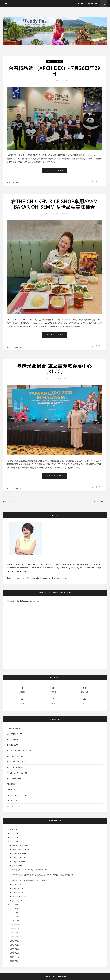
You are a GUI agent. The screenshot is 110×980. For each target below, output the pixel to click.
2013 (12, 941)
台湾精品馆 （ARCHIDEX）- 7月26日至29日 (54, 71)
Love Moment (14, 767)
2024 (12, 837)
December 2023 (19, 845)
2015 (12, 933)
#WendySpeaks (14, 728)
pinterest (53, 700)
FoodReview (13, 756)
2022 (12, 904)
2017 (12, 925)
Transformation (15, 795)
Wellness (12, 806)
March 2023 (17, 896)
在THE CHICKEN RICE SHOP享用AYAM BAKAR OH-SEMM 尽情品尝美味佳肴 (54, 204)
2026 (12, 829)
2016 (12, 929)
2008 (12, 961)
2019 (12, 917)
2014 (12, 937)
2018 (12, 921)
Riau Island (13, 778)
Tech (10, 784)
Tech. (10, 790)
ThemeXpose (62, 976)
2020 (12, 913)
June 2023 (17, 884)
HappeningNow (54, 62)
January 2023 (18, 900)
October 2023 (18, 853)
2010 (12, 953)
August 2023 (18, 861)
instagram (84, 689)
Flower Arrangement (18, 751)
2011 (12, 949)
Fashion (11, 745)
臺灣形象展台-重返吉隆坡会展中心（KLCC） (54, 369)
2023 (12, 841)
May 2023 (17, 888)
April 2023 (17, 892)
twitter (53, 689)
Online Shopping (15, 773)
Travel (10, 801)
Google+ (22, 700)
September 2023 (20, 857)
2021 (12, 909)
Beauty (11, 739)
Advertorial (13, 734)
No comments (14, 183)
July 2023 (16, 866)
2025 (12, 833)
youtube (84, 700)
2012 (12, 945)
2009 (12, 957)
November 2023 (19, 849)
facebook (22, 689)
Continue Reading (55, 170)
